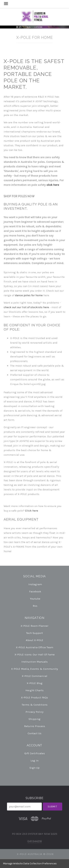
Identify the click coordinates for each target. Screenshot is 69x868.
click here (53, 185)
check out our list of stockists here (26, 307)
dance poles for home (29, 295)
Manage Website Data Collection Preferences (30, 863)
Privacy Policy (34, 712)
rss (34, 606)
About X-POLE (34, 640)
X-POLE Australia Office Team (34, 647)
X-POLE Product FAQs (34, 697)
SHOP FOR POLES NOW (19, 196)
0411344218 (35, 841)
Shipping (34, 719)
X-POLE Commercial (34, 676)
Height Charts (34, 690)
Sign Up (34, 768)
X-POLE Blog (35, 683)
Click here (32, 511)
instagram (35, 584)
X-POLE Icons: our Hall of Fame (35, 654)
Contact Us (34, 733)
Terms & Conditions (35, 705)
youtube (34, 599)
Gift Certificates (35, 753)
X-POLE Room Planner (34, 626)
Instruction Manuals (34, 662)
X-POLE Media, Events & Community (34, 669)
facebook (35, 591)
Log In (34, 761)
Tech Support (34, 633)
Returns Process (35, 726)
